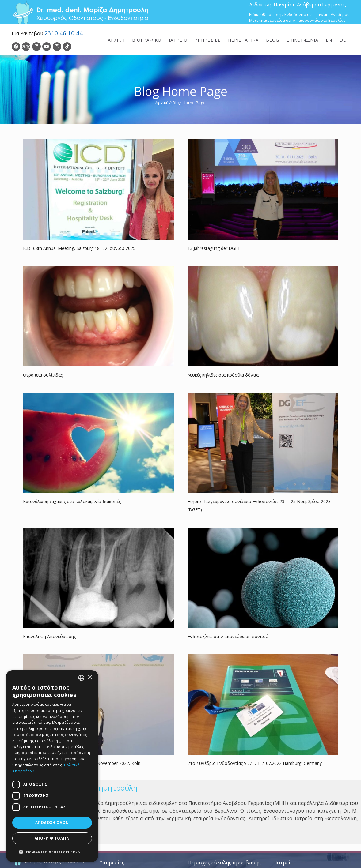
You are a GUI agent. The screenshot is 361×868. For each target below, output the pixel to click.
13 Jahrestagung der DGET (214, 248)
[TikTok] (67, 47)
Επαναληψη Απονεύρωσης (49, 636)
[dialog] (52, 766)
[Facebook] (16, 47)
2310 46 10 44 (64, 33)
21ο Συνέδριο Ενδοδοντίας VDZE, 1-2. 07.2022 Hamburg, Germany (255, 763)
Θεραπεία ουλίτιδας (43, 375)
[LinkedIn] (36, 47)
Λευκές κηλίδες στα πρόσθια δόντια (223, 375)
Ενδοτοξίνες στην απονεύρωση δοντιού (228, 636)
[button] (52, 852)
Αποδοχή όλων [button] (52, 823)
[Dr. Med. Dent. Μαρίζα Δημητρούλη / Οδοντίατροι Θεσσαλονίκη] (81, 12)
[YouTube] (47, 47)
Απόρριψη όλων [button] (52, 838)
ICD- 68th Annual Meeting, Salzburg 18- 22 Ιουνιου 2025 (79, 248)
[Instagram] (57, 47)
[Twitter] (26, 47)
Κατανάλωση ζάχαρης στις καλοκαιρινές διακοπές (72, 501)
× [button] (90, 678)
